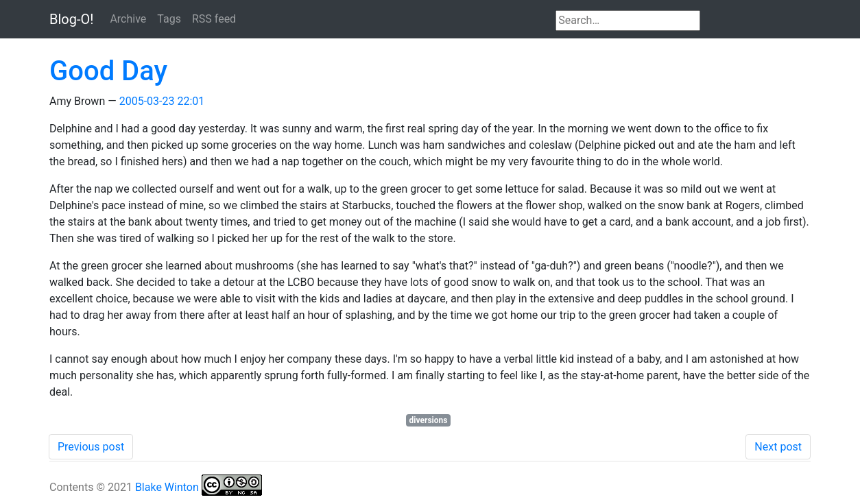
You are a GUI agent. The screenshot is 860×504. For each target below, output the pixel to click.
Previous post (91, 447)
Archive (128, 19)
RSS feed (214, 19)
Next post (778, 447)
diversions (429, 420)
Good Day (108, 71)
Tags (169, 19)
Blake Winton (167, 487)
